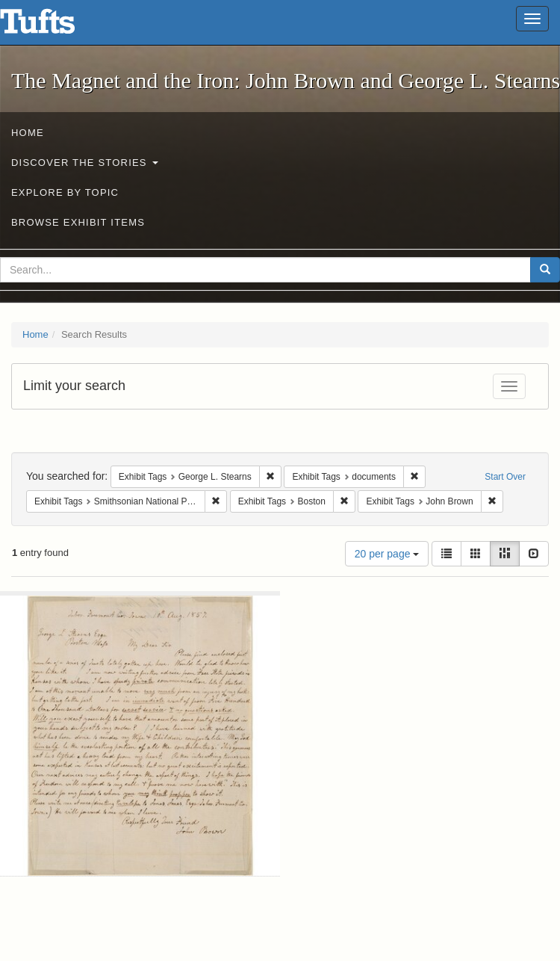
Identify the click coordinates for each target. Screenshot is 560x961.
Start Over (505, 477)
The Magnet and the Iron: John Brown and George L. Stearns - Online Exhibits (56, 26)
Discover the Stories (85, 163)
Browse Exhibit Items (78, 222)
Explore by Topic (65, 192)
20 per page (387, 554)
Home (28, 133)
